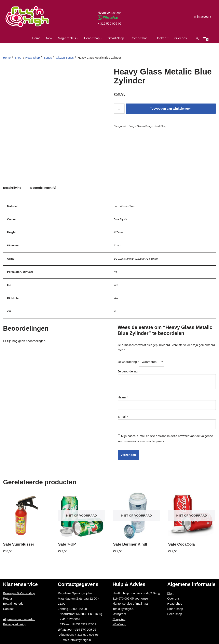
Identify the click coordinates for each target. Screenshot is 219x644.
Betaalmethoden (14, 604)
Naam (123, 397)
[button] (78, 38)
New (49, 38)
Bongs (48, 58)
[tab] (12, 188)
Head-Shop (33, 58)
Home (36, 38)
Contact (8, 609)
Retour (8, 598)
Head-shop (175, 604)
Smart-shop (175, 609)
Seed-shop (175, 614)
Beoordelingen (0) (43, 188)
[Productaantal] (119, 109)
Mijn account (203, 17)
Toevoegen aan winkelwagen (171, 108)
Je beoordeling (129, 371)
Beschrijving (12, 188)
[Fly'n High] (27, 17)
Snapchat (119, 619)
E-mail (123, 417)
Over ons (181, 38)
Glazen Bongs (65, 58)
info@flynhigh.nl (81, 640)
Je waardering (128, 362)
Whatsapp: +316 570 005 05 (77, 629)
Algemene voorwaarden (19, 619)
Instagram (119, 614)
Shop (18, 58)
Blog (170, 593)
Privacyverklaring (15, 624)
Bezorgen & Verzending (19, 593)
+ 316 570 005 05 (109, 23)
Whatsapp (120, 624)
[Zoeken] (197, 38)
